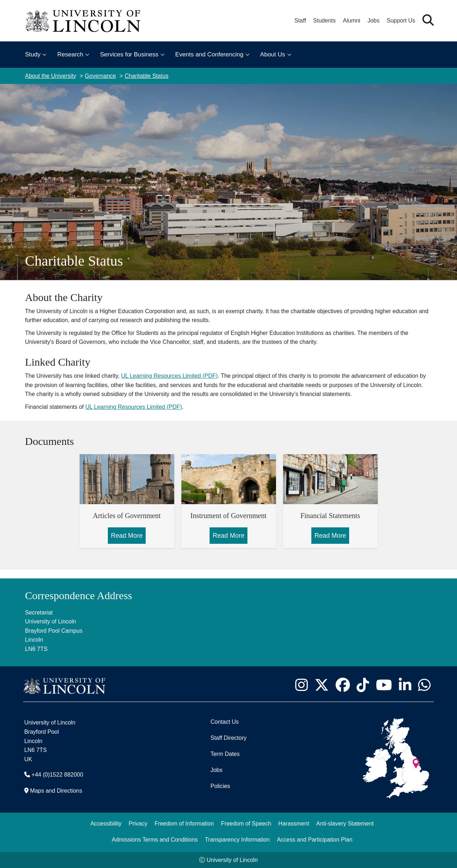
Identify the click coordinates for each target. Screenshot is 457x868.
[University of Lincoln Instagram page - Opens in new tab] (301, 685)
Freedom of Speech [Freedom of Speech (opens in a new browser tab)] (246, 824)
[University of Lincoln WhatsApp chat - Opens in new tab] (424, 685)
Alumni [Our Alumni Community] (351, 21)
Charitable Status (147, 76)
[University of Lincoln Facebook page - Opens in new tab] (343, 685)
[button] (428, 21)
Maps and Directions (56, 791)
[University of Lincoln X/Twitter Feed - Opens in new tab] (322, 685)
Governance (101, 76)
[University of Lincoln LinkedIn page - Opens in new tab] (405, 685)
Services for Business (129, 54)
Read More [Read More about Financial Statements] (330, 536)
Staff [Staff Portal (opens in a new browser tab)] (300, 21)
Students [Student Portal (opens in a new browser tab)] (324, 21)
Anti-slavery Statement (345, 824)
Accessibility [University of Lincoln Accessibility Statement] (106, 824)
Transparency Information (237, 840)
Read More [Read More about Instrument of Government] (228, 536)
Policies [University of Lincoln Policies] (220, 786)
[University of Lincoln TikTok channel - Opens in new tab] (363, 685)
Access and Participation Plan (315, 840)
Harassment (294, 824)
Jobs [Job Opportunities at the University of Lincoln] (373, 21)
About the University (51, 76)
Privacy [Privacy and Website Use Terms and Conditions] (138, 824)
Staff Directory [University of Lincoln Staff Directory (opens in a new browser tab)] (228, 738)
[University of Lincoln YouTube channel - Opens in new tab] (384, 685)
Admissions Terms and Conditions (155, 840)
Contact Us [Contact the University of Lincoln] (224, 722)
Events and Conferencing (209, 54)
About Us (273, 54)
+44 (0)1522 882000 (57, 775)
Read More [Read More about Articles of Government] (127, 536)
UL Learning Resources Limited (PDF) (169, 376)
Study (33, 54)
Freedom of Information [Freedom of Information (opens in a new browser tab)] (184, 824)
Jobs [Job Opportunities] (216, 770)
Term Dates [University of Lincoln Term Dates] (225, 754)
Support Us (401, 21)
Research (70, 54)
